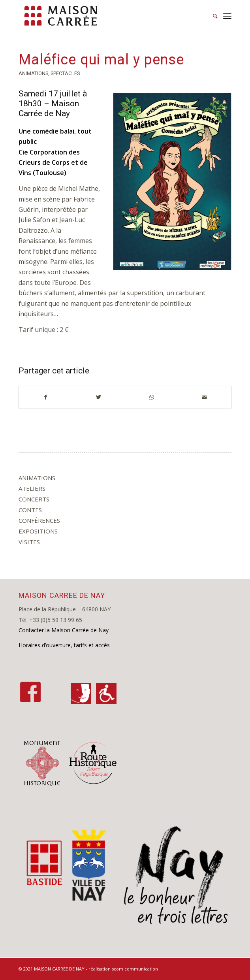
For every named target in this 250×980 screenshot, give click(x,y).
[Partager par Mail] (204, 397)
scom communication (135, 969)
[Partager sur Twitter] (99, 397)
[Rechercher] (211, 16)
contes (30, 510)
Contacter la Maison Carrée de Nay (64, 630)
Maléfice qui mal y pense (101, 60)
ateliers (32, 488)
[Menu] (227, 16)
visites (29, 542)
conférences (39, 520)
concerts (34, 499)
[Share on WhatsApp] (151, 397)
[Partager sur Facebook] (45, 397)
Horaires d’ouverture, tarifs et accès (64, 645)
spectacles (65, 73)
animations (33, 73)
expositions (38, 531)
